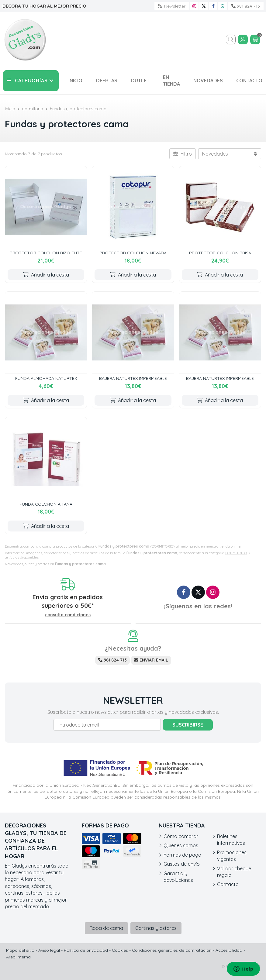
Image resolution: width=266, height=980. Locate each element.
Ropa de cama (106, 928)
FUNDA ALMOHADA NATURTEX (46, 378)
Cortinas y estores (156, 928)
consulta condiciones (68, 615)
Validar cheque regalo (234, 872)
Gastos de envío (182, 864)
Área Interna (18, 957)
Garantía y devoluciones (178, 877)
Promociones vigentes (232, 856)
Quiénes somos (181, 845)
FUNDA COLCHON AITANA (46, 504)
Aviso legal (49, 950)
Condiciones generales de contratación (172, 950)
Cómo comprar (181, 836)
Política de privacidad (86, 950)
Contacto (228, 884)
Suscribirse (188, 725)
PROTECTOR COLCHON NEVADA (133, 253)
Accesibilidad (229, 950)
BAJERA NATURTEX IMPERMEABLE (133, 378)
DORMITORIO (236, 553)
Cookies (120, 950)
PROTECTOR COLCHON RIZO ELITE (46, 253)
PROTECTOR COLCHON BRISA (220, 253)
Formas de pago (182, 855)
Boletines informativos (231, 840)
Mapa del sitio (20, 950)
